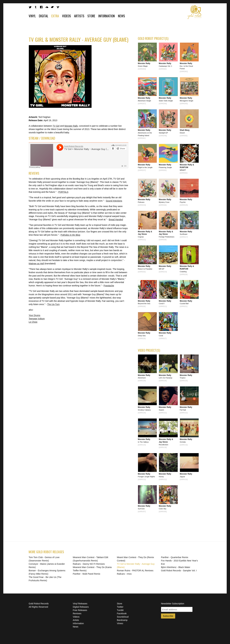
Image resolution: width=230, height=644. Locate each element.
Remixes (77, 613)
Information (107, 16)
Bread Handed (116, 219)
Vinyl (32, 16)
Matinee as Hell (36, 264)
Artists (79, 16)
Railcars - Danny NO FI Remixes (89, 564)
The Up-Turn (53, 304)
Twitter (120, 607)
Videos (66, 16)
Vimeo (120, 623)
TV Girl (56, 126)
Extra (55, 16)
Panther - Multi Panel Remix (86, 574)
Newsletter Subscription (173, 604)
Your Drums (34, 315)
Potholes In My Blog (70, 235)
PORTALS (63, 192)
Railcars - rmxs (124, 574)
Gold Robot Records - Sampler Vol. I (179, 571)
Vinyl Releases (80, 604)
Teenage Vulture (37, 319)
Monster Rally (71, 126)
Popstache (109, 286)
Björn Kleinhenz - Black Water (176, 567)
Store (91, 16)
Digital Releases (81, 607)
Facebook (122, 613)
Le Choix (33, 322)
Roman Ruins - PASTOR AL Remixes (135, 571)
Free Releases (80, 610)
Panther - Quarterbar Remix (175, 557)
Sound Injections (114, 201)
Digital (44, 16)
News (121, 16)
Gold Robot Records (195, 12)
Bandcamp (122, 620)
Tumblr (120, 610)
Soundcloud (123, 617)
